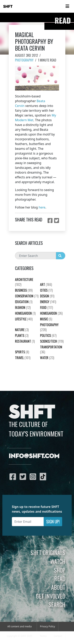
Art (46, 285)
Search (57, 605)
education (24, 302)
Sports (22, 352)
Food (46, 308)
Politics (48, 335)
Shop (60, 570)
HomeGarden (25, 313)
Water (47, 358)
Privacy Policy (48, 626)
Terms (43, 636)
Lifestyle (24, 319)
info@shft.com (34, 456)
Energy (48, 302)
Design (47, 296)
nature (22, 330)
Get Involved (51, 596)
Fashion (23, 308)
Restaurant (25, 341)
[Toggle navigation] (67, 6)
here (42, 207)
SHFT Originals (48, 553)
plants (22, 335)
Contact (58, 636)
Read (60, 579)
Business (24, 290)
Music (46, 319)
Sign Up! (53, 521)
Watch (58, 561)
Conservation (27, 296)
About (58, 587)
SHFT (8, 7)
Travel (23, 358)
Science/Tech (52, 341)
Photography (24, 60)
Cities (46, 290)
